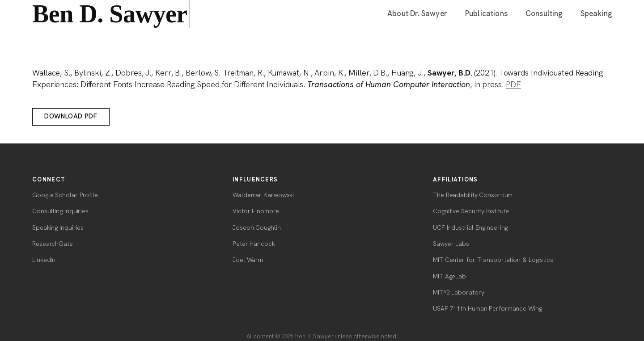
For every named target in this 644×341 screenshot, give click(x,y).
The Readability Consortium (473, 195)
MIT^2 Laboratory (458, 292)
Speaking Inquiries (58, 227)
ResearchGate (53, 244)
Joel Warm (248, 260)
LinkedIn (44, 260)
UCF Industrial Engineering (470, 227)
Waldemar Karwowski (263, 195)
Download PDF (71, 116)
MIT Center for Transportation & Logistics (493, 260)
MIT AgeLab (449, 276)
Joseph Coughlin (257, 227)
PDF (513, 84)
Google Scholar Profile (65, 195)
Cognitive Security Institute (471, 211)
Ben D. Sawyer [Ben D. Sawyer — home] (111, 14)
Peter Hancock (254, 244)
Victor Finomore (256, 211)
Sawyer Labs (451, 244)
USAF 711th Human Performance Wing (487, 308)
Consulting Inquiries (60, 211)
